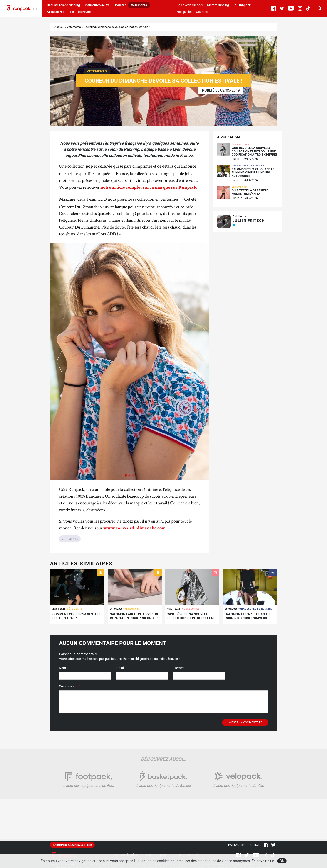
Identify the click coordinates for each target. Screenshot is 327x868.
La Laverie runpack (190, 5)
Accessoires (56, 12)
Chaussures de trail (98, 5)
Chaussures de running (63, 5)
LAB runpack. (242, 5)
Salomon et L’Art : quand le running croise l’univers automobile (253, 173)
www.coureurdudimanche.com (134, 528)
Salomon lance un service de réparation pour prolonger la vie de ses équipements (134, 618)
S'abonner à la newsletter (72, 845)
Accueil (59, 27)
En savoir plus (263, 861)
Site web (178, 668)
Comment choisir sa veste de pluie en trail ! (77, 616)
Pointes (121, 5)
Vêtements (139, 5)
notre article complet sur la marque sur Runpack (149, 188)
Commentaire (70, 686)
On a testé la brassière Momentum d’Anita (250, 192)
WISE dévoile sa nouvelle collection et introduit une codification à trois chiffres (255, 151)
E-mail (121, 668)
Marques (84, 12)
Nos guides (185, 12)
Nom (63, 668)
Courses (202, 12)
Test (71, 12)
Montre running (218, 5)
